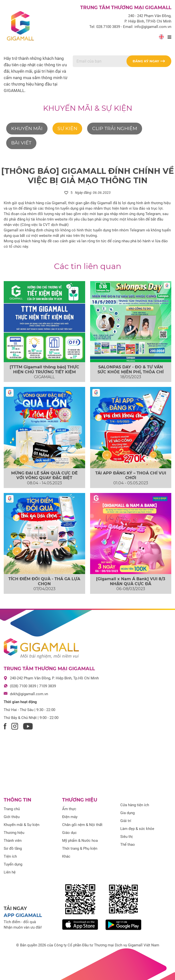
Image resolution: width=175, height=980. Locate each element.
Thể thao (128, 845)
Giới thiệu (12, 817)
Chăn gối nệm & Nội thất (82, 825)
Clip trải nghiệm (115, 128)
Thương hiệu (14, 833)
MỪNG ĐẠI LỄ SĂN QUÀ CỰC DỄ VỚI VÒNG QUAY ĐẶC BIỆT (44, 475)
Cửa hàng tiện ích (135, 805)
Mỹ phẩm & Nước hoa (80, 841)
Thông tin (17, 800)
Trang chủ (12, 809)
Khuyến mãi (27, 128)
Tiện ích (10, 856)
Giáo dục (69, 833)
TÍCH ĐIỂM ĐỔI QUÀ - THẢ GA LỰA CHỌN (44, 581)
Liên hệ (10, 872)
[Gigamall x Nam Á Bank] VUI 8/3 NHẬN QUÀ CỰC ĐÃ (131, 581)
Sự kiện (67, 128)
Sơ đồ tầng (13, 848)
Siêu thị (126, 837)
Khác (66, 856)
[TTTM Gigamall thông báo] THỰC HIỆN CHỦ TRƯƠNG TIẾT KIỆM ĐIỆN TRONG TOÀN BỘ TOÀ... (44, 372)
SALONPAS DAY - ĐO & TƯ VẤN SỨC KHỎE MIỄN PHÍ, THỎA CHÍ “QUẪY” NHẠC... (131, 372)
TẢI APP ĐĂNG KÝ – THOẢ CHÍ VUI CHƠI (131, 475)
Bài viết (21, 143)
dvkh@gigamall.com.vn (29, 694)
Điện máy (70, 817)
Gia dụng (127, 813)
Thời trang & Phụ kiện (80, 848)
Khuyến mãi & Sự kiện (88, 108)
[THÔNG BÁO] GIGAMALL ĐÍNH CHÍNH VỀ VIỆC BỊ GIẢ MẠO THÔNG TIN (87, 176)
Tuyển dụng (13, 864)
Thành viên (13, 841)
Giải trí (126, 821)
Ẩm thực (69, 809)
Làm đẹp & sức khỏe (137, 829)
